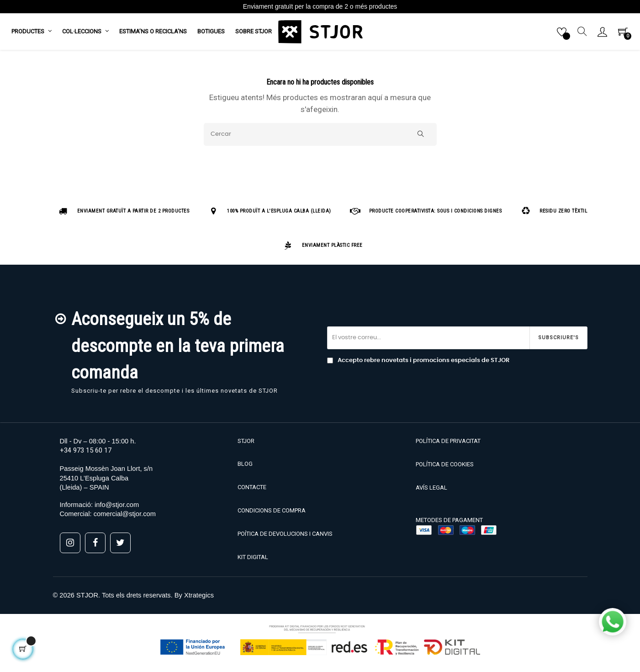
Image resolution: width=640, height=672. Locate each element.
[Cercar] (320, 138)
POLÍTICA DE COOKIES (445, 468)
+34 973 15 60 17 (86, 454)
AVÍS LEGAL (431, 491)
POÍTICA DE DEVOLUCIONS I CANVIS (285, 537)
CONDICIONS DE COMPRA (272, 514)
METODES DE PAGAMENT (449, 524)
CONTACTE (252, 491)
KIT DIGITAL (253, 561)
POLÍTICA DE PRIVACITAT (448, 445)
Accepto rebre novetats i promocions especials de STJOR (418, 364)
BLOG (245, 467)
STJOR (246, 445)
